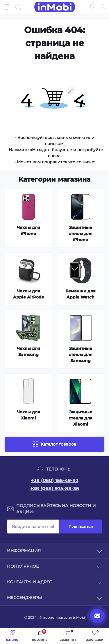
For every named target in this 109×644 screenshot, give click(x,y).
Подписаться (81, 526)
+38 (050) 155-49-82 (54, 481)
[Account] (103, 7)
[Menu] (8, 7)
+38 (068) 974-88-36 (54, 489)
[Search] (18, 7)
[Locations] (92, 7)
